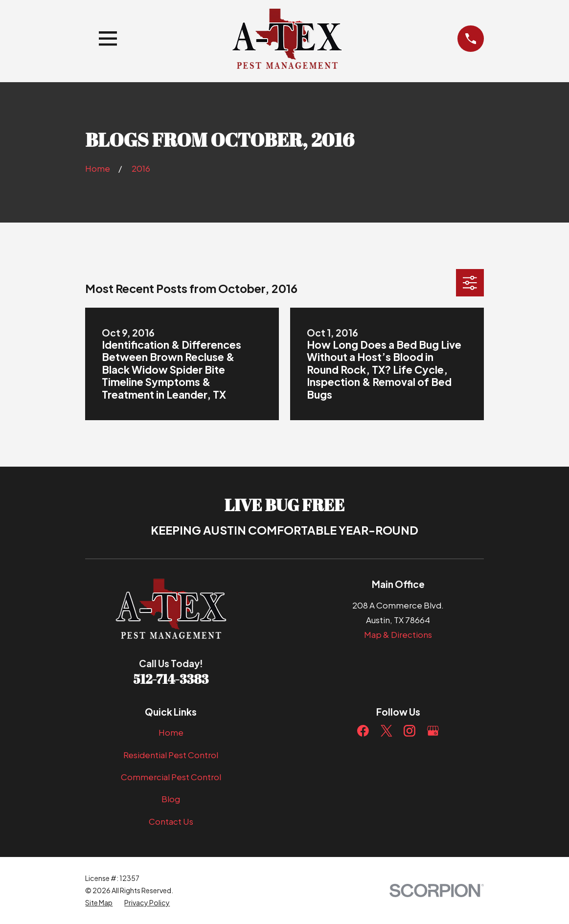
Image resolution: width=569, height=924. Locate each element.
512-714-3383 (171, 679)
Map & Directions (398, 634)
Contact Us (171, 821)
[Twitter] (387, 731)
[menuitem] (99, 903)
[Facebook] (363, 731)
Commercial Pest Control (171, 777)
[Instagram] (410, 731)
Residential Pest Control (171, 755)
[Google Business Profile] (433, 731)
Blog (171, 799)
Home (171, 732)
